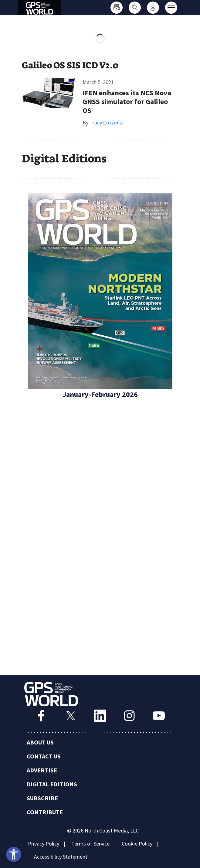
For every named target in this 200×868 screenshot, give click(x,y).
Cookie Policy (137, 844)
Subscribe (42, 798)
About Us (40, 742)
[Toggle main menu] (171, 8)
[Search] (135, 8)
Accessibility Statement (61, 857)
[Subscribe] (117, 8)
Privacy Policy (44, 844)
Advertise (42, 770)
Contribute (45, 812)
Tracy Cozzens (106, 122)
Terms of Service (90, 844)
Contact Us (44, 756)
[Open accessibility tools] (14, 854)
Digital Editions (52, 784)
